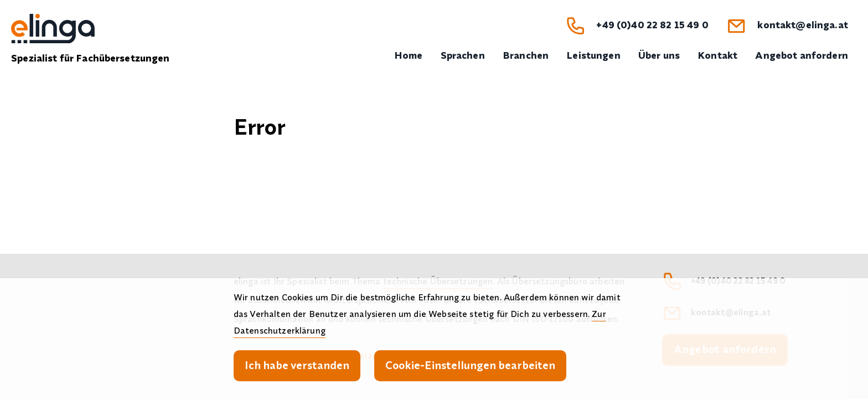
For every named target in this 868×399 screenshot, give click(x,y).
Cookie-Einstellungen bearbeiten (470, 365)
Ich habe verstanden (297, 365)
